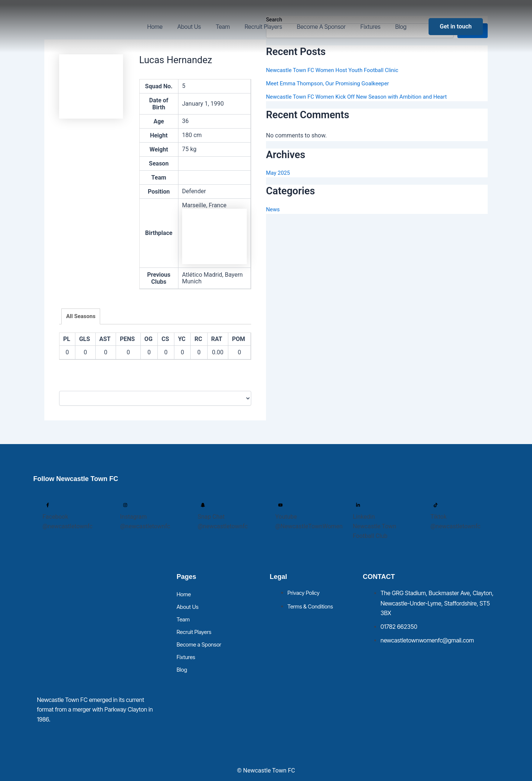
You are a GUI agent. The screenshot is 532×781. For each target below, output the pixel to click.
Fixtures (371, 27)
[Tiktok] (436, 505)
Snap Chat (211, 517)
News (273, 209)
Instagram (133, 517)
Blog (401, 27)
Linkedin (364, 517)
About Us (189, 27)
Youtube (286, 517)
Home (155, 27)
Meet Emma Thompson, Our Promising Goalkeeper (332, 83)
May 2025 (279, 173)
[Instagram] (125, 505)
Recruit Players (263, 27)
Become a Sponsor (321, 27)
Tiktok (439, 517)
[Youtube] (280, 505)
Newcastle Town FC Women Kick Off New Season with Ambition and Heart (364, 97)
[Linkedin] (358, 505)
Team (223, 27)
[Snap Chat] (203, 505)
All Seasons (81, 316)
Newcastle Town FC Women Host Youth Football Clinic (337, 70)
